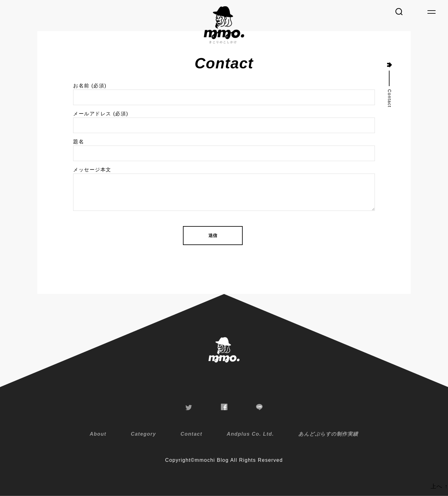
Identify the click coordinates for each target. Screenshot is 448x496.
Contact (191, 434)
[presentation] (120, 272)
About (98, 434)
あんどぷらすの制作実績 (328, 434)
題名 (224, 150)
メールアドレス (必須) (224, 122)
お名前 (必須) (224, 94)
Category (143, 434)
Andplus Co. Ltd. (250, 434)
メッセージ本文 (224, 189)
